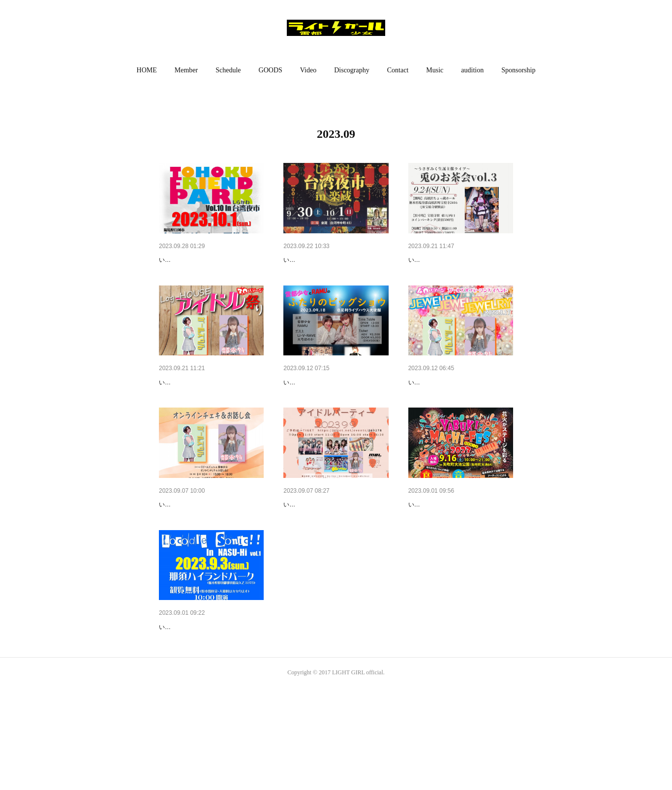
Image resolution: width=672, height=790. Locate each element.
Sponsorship (518, 70)
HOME (147, 70)
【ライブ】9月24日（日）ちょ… (459, 260)
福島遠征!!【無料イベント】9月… (336, 260)
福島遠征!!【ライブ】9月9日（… (334, 556)
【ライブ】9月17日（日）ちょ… (459, 408)
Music (435, 70)
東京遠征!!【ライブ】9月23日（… (211, 408)
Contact (398, 70)
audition (472, 70)
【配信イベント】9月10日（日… (209, 556)
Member (186, 70)
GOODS (271, 70)
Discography (352, 70)
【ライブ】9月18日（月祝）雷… (334, 408)
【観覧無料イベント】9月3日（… (211, 703)
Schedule (228, 70)
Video (308, 70)
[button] (147, 70)
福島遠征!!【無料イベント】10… (209, 260)
